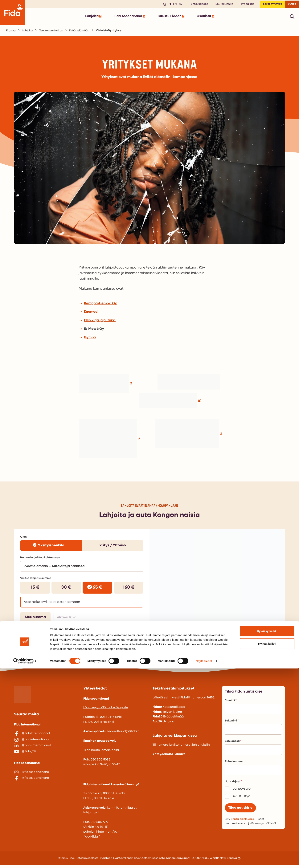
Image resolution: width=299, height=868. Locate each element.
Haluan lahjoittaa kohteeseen (40, 559)
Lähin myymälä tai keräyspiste (106, 711)
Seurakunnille (218, 5)
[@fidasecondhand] (46, 783)
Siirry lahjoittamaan (119, 634)
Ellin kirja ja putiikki (100, 322)
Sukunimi (232, 724)
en (168, 5)
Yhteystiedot (193, 5)
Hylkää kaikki (267, 843)
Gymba (90, 339)
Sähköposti (233, 744)
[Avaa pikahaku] (292, 18)
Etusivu (11, 32)
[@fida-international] (46, 752)
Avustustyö (241, 799)
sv (174, 5)
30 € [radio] (66, 589)
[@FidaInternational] (46, 737)
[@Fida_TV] (46, 760)
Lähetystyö (242, 792)
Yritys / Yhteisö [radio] (113, 547)
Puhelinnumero (235, 764)
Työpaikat (241, 5)
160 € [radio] (129, 589)
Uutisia (291, 5)
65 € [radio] (97, 589)
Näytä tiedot (204, 860)
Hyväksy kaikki (267, 831)
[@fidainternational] (46, 745)
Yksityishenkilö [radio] (51, 547)
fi (163, 5)
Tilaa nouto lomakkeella (101, 753)
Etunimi (231, 703)
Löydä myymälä (268, 5)
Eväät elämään (85, 32)
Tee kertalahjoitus (54, 32)
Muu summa (35, 619)
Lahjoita (29, 32)
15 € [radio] (35, 589)
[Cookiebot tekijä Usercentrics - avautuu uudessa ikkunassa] (25, 861)
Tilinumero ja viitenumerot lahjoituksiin (181, 748)
